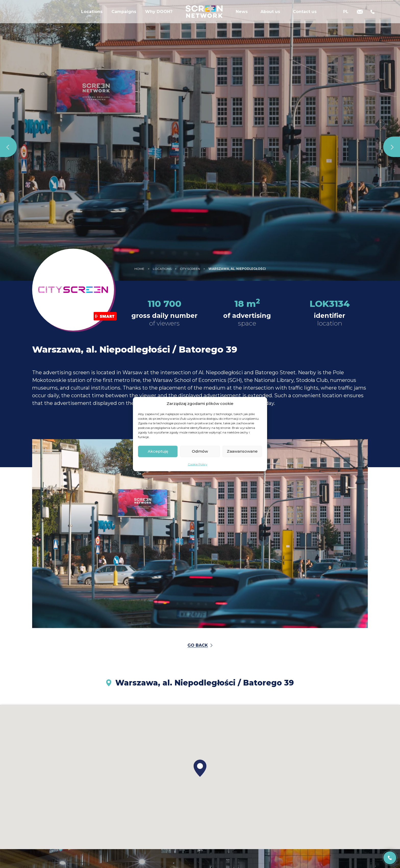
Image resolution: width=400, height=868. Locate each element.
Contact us (305, 16)
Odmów (200, 451)
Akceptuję (158, 451)
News (242, 16)
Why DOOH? (159, 16)
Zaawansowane (242, 451)
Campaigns (124, 16)
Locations (92, 16)
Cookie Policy (198, 464)
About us (270, 16)
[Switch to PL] (346, 16)
